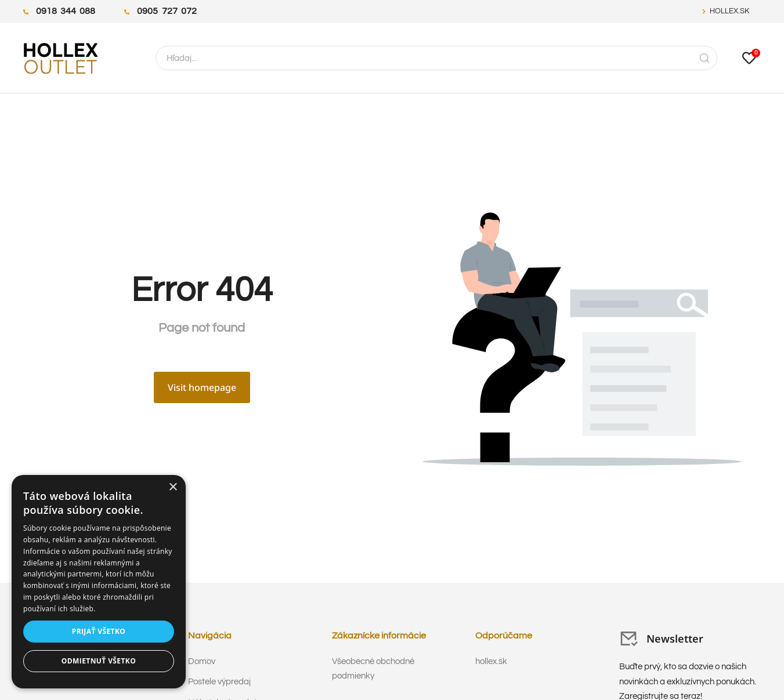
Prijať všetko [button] (99, 631)
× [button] (173, 487)
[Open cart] (749, 58)
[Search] (704, 58)
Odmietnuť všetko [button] (99, 661)
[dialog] (99, 582)
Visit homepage (202, 387)
